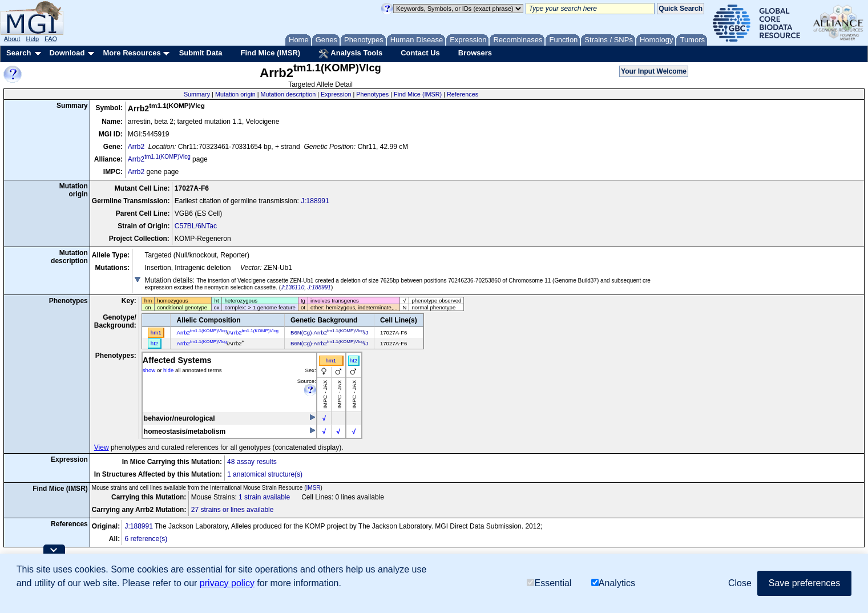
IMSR (314, 488)
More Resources (132, 53)
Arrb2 (136, 147)
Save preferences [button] (804, 583)
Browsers (475, 53)
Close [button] (740, 583)
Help (32, 39)
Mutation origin (235, 94)
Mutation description (288, 94)
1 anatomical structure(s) (265, 474)
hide (168, 370)
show (149, 370)
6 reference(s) (146, 539)
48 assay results (252, 462)
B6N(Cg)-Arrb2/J (329, 332)
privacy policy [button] (227, 583)
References (463, 94)
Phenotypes (372, 94)
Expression (336, 94)
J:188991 (315, 201)
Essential (549, 583)
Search (19, 53)
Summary (197, 94)
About (12, 39)
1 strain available (264, 497)
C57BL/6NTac (196, 226)
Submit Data (201, 53)
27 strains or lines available (233, 510)
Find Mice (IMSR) (270, 53)
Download (67, 53)
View (102, 447)
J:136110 (292, 287)
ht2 (354, 360)
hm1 (331, 360)
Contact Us (420, 53)
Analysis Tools (350, 54)
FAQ (51, 39)
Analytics (613, 583)
